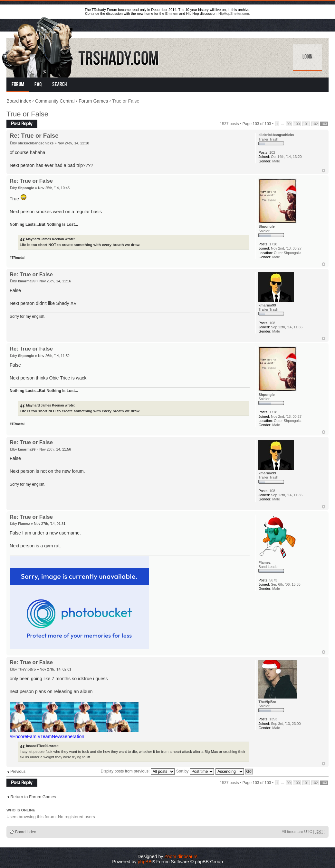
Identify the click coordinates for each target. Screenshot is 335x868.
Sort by (195, 771)
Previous (18, 772)
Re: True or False (34, 136)
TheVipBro (27, 669)
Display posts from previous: (137, 771)
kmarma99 (27, 281)
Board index (19, 101)
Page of (257, 124)
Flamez (24, 524)
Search (59, 85)
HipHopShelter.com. (234, 14)
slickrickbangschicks (36, 143)
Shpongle (26, 188)
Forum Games (93, 101)
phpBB (145, 862)
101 (306, 124)
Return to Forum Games (33, 797)
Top (324, 171)
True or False (27, 114)
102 (315, 124)
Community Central (55, 101)
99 (289, 124)
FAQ (38, 85)
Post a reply (22, 124)
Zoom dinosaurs (181, 856)
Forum (18, 85)
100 (297, 124)
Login (307, 57)
